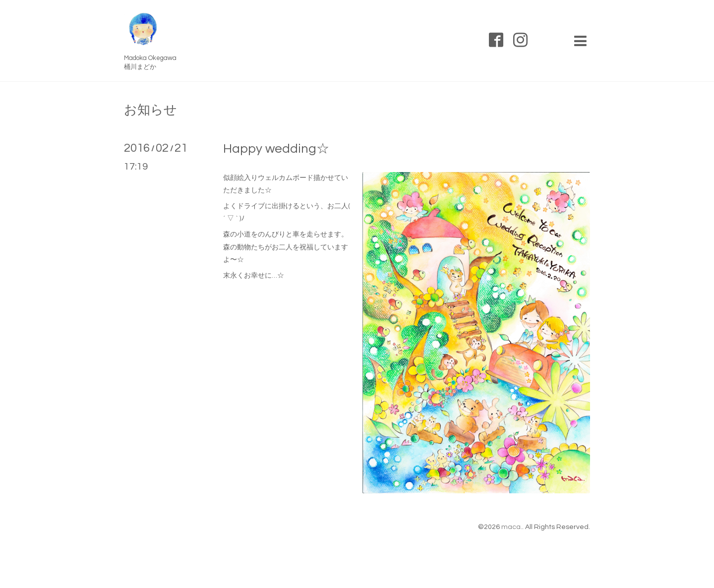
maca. (512, 527)
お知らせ (150, 110)
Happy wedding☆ (276, 149)
